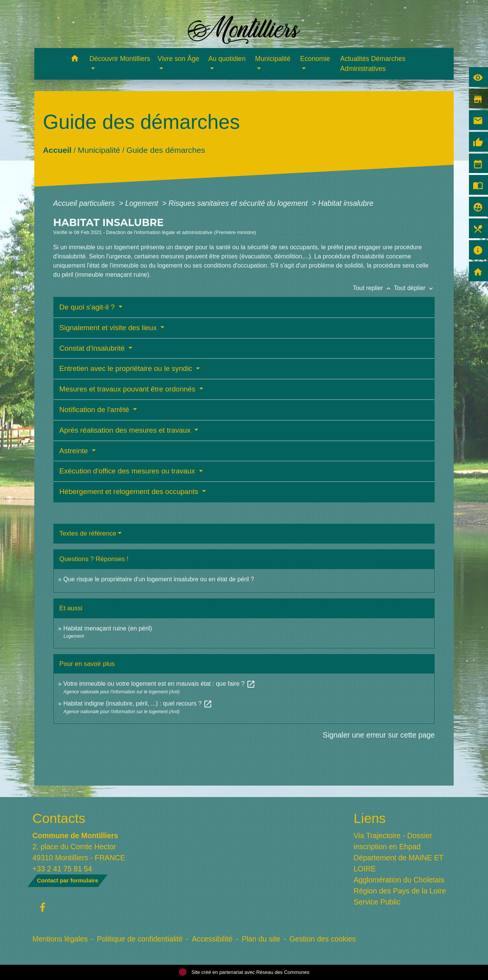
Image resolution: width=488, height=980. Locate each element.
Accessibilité (212, 939)
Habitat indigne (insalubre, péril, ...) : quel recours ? (138, 703)
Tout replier (373, 288)
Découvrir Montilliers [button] (120, 59)
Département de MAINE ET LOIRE (399, 863)
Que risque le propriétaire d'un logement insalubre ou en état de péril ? (159, 579)
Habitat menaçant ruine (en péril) (108, 628)
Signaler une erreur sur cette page (379, 735)
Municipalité (99, 150)
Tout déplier (414, 288)
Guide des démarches (166, 150)
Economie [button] (315, 59)
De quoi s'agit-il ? (88, 307)
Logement (143, 203)
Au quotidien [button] (227, 59)
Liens (370, 818)
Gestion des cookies (323, 939)
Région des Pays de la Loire (400, 891)
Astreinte (75, 451)
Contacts (59, 818)
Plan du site (261, 939)
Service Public (377, 902)
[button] (75, 60)
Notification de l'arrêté (95, 410)
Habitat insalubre (346, 203)
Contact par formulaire (68, 880)
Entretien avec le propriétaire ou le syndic (127, 368)
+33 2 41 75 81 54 (62, 869)
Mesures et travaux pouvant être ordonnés (128, 389)
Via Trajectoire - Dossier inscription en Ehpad (393, 841)
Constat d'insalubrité (93, 348)
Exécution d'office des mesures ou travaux (128, 471)
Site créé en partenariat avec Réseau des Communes (244, 972)
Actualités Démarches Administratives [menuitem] (373, 64)
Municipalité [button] (273, 59)
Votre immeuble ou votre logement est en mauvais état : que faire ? (159, 684)
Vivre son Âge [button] (178, 59)
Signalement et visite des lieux (109, 328)
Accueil (57, 150)
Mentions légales (60, 939)
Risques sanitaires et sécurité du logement (239, 203)
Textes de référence (88, 533)
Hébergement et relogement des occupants (130, 492)
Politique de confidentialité (140, 939)
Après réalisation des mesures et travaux (126, 430)
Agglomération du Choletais (399, 880)
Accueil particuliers (85, 203)
